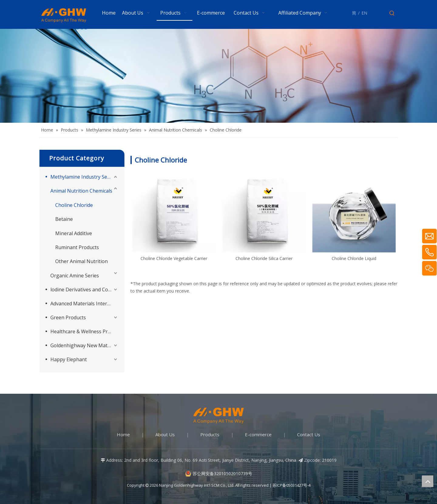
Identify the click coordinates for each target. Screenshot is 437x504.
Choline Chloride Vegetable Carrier (174, 258)
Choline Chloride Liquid (354, 258)
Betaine (64, 219)
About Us (165, 434)
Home (123, 434)
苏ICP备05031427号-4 (291, 485)
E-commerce (258, 434)
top (428, 481)
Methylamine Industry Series (83, 177)
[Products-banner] (218, 76)
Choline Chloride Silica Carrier (264, 258)
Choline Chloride (74, 205)
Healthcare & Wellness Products (84, 331)
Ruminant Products (77, 247)
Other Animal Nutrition (81, 261)
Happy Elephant (69, 359)
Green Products (68, 317)
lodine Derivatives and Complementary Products (84, 290)
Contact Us (309, 434)
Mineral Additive (74, 233)
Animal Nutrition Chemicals (81, 191)
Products (210, 434)
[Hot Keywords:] (392, 13)
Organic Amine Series (75, 276)
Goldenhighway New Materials (84, 345)
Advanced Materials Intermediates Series (84, 303)
